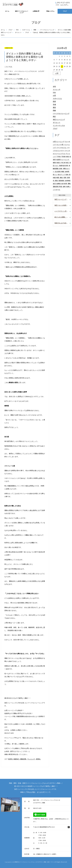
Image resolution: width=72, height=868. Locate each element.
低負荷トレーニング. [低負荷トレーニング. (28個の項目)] (63, 160)
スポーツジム (26, 30)
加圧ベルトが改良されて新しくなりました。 (63, 205)
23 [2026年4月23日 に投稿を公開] (62, 66)
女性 (54, 86)
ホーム (7, 11)
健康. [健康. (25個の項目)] (54, 163)
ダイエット (18, 32)
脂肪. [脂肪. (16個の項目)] (57, 181)
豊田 (54, 108)
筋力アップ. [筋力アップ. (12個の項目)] (61, 175)
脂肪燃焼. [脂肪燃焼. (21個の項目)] (61, 181)
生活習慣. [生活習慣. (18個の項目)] (58, 172)
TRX (17, 30)
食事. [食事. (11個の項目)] (64, 187)
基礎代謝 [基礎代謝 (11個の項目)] (62, 166)
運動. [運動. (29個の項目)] (69, 184)
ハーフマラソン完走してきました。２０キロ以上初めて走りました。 (63, 211)
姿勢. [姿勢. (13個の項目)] (67, 166)
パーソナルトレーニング (47, 30)
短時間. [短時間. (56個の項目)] (67, 172)
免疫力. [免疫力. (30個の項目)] (59, 163)
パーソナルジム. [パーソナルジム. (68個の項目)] (61, 148)
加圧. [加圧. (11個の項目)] (67, 163)
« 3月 (57, 73)
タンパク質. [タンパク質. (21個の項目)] (60, 145)
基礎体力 (16, 759)
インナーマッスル (59, 126)
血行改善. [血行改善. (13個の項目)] (64, 184)
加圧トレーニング (6, 32)
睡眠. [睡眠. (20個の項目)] (63, 172)
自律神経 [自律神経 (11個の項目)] (68, 181)
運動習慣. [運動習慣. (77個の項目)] (56, 187)
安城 (54, 105)
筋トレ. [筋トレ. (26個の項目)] (55, 175)
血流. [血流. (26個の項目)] (54, 184)
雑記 (54, 117)
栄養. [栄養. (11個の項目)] (61, 169)
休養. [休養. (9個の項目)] (67, 157)
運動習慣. (23, 759)
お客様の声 (36, 11)
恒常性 (10, 759)
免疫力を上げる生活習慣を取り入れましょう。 (63, 223)
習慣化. (38, 759)
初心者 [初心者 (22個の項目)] (63, 163)
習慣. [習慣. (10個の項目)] (65, 178)
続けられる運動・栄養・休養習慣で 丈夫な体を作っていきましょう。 (63, 217)
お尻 (54, 96)
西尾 (54, 102)
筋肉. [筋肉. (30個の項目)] (67, 175)
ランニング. (31, 759)
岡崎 (35, 30)
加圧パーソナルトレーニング (22, 12)
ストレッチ (57, 90)
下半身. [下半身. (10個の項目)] (59, 157)
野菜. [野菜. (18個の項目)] (61, 187)
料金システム (50, 11)
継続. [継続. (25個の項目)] (61, 178)
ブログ (65, 11)
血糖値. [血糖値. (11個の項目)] (59, 184)
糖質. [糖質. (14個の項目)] (58, 178)
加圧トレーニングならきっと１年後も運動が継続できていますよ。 (63, 199)
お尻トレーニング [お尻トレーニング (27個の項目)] (58, 142)
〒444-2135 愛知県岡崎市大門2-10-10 (44, 827)
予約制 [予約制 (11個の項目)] (63, 157)
